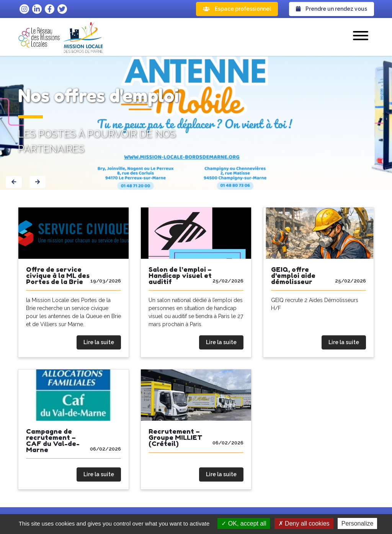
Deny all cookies (304, 523)
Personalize (358, 523)
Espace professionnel (237, 9)
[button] (361, 37)
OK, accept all (244, 523)
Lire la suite (99, 342)
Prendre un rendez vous (332, 9)
